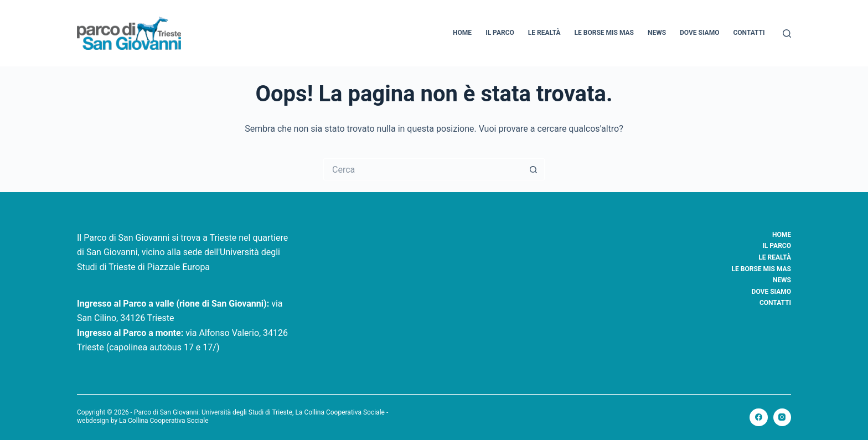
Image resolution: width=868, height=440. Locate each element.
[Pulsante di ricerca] (534, 169)
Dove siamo (699, 33)
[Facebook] (759, 418)
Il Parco (500, 33)
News (657, 33)
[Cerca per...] (423, 169)
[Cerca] (787, 33)
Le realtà (544, 33)
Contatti (749, 33)
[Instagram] (782, 418)
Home (462, 33)
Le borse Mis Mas (604, 33)
